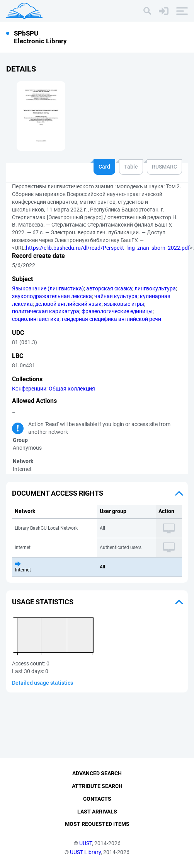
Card (104, 167)
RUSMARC (164, 167)
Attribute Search (97, 786)
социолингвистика (36, 319)
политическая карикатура (46, 311)
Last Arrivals (97, 812)
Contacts (97, 799)
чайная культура (116, 296)
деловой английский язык (68, 304)
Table (131, 167)
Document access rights (58, 493)
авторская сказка (109, 288)
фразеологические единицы (117, 311)
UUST (86, 843)
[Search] (147, 11)
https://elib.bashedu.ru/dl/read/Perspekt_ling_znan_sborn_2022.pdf (108, 248)
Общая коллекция (72, 389)
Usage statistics (43, 602)
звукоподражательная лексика (52, 296)
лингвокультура (155, 288)
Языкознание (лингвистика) (48, 288)
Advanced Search (97, 773)
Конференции (29, 389)
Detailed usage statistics (43, 683)
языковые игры (124, 304)
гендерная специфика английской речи (111, 319)
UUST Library (85, 852)
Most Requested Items (97, 824)
